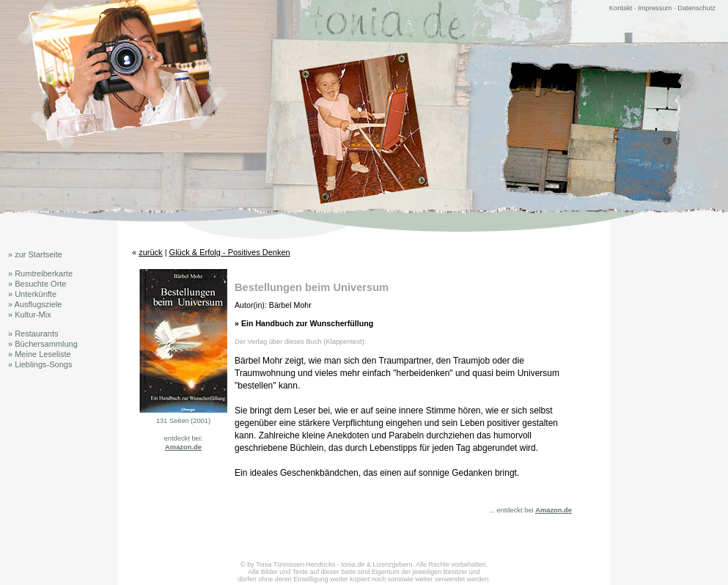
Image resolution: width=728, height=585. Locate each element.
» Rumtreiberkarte (40, 273)
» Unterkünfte (32, 294)
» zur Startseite (35, 254)
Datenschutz (696, 8)
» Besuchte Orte (37, 284)
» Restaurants (33, 334)
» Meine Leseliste (40, 354)
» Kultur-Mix (30, 314)
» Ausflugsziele (35, 304)
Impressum (655, 8)
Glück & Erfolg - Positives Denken (230, 252)
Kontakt (621, 8)
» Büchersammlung (43, 344)
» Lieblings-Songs (40, 364)
